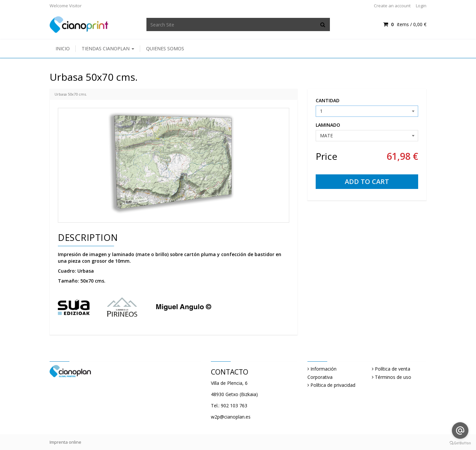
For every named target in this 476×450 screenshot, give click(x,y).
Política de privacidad (333, 385)
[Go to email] (460, 430)
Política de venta (393, 369)
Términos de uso (393, 377)
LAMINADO (328, 125)
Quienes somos (165, 48)
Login (421, 6)
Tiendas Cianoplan (108, 48)
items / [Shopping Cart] (405, 24)
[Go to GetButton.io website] (460, 443)
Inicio (63, 48)
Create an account (392, 6)
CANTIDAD (328, 100)
